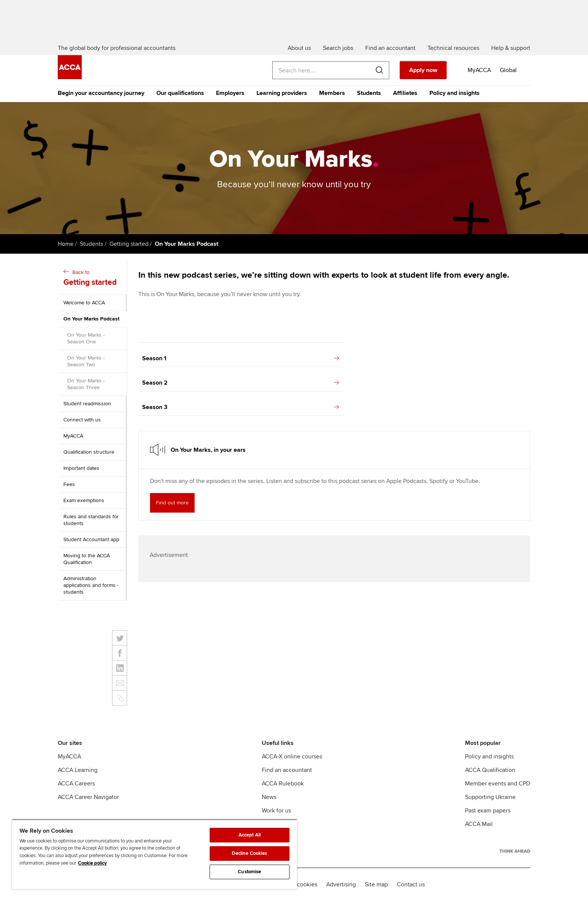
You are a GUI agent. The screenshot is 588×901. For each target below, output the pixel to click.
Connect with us (82, 420)
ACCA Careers (76, 784)
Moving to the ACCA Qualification (87, 559)
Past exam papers (488, 811)
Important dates (81, 468)
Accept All (250, 835)
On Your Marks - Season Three (86, 384)
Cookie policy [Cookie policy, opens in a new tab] (92, 863)
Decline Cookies (249, 853)
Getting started (129, 244)
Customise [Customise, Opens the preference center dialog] (249, 872)
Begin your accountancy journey (101, 93)
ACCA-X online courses (292, 757)
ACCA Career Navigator (88, 797)
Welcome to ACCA (84, 303)
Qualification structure (89, 452)
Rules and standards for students (91, 520)
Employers (230, 93)
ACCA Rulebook (283, 784)
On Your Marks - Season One (86, 338)
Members (332, 93)
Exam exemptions (84, 500)
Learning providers (282, 93)
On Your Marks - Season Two (86, 361)
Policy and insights (454, 93)
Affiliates (405, 93)
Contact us (411, 884)
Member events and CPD (498, 784)
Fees (69, 484)
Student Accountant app (91, 539)
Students (369, 93)
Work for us (276, 811)
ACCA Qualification (490, 770)
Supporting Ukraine (490, 797)
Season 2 (241, 383)
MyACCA (73, 436)
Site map (376, 884)
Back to (93, 278)
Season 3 (241, 407)
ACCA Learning (78, 770)
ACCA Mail (479, 824)
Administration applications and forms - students (91, 585)
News (269, 797)
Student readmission (87, 404)
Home (66, 244)
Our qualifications (180, 93)
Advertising (341, 884)
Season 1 (241, 358)
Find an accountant (287, 770)
